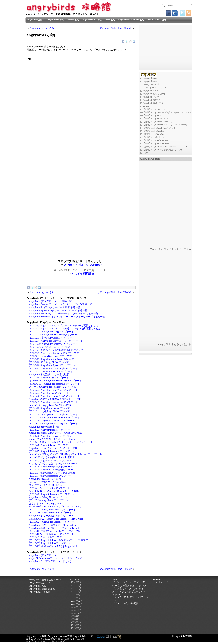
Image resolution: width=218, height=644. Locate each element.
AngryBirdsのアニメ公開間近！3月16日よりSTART (56, 399)
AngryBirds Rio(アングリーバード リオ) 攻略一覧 (55, 307)
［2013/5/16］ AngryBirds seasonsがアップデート (54, 384)
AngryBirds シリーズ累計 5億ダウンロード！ (52, 516)
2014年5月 (76, 589)
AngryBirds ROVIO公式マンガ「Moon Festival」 (54, 525)
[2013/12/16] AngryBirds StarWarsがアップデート (54, 335)
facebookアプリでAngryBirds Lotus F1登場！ (52, 457)
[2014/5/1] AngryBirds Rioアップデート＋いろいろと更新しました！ (65, 325)
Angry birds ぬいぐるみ (42, 28)
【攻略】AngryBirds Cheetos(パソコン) (160, 118)
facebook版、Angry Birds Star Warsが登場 (50, 405)
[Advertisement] (54, 236)
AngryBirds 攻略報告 (152, 100)
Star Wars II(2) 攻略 (157, 20)
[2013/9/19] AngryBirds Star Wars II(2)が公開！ (53, 359)
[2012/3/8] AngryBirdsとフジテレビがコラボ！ (53, 473)
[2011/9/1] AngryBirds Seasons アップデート (51, 534)
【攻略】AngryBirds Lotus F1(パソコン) (161, 128)
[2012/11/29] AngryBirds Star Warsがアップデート (54, 418)
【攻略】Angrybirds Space (154, 137)
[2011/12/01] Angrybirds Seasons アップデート (52, 510)
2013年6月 (76, 616)
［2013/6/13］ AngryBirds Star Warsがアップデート (55, 381)
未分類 (146, 153)
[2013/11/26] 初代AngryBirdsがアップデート (52, 347)
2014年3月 (76, 595)
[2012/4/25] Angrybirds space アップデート (51, 467)
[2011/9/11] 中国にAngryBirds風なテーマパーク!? (54, 531)
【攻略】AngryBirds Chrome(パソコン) (160, 122)
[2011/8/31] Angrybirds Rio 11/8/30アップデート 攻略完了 (58, 540)
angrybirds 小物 (153, 84)
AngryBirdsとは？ (36, 20)
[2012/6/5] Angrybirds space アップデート (50, 460)
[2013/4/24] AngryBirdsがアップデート (49, 393)
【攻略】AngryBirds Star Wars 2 (157, 143)
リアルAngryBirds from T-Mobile (115, 28)
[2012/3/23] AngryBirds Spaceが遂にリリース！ (53, 470)
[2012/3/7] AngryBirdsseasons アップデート (51, 476)
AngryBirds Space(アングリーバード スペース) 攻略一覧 (58, 310)
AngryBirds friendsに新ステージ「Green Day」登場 (55, 433)
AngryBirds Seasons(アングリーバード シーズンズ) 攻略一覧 (60, 304)
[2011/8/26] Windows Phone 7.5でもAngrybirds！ (53, 546)
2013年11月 (77, 604)
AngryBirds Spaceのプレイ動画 (45, 479)
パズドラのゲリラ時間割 (125, 604)
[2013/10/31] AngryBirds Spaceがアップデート (53, 356)
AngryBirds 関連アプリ (153, 103)
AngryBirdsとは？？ (40, 583)
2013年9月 (76, 607)
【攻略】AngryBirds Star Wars (156, 140)
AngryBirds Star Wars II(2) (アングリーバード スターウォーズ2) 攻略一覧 (67, 317)
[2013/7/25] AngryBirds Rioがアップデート (51, 372)
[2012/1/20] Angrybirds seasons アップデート (52, 494)
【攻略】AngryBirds (152, 115)
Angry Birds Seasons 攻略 (42, 589)
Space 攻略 (110, 20)
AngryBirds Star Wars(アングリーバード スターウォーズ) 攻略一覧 (64, 314)
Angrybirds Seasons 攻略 (60, 636)
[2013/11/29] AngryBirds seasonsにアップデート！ (54, 344)
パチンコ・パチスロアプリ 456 (129, 582)
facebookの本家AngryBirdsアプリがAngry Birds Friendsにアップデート (65, 454)
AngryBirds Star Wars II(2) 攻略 (44, 639)
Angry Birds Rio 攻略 (40, 592)
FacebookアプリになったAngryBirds (48, 482)
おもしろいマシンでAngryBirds (45, 503)
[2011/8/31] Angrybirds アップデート (48, 537)
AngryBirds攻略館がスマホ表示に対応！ (50, 375)
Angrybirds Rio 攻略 (92, 20)
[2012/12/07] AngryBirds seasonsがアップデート (53, 414)
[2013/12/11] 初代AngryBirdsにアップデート (52, 338)
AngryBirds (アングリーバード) (45, 555)
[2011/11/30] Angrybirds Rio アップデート (50, 513)
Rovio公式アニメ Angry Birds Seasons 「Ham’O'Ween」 (57, 519)
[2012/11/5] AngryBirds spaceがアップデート (52, 421)
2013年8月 (76, 610)
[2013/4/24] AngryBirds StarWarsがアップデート (53, 390)
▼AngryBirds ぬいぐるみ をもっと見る (170, 249)
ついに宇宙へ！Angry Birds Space (46, 485)
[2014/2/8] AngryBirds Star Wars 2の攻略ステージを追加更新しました (65, 329)
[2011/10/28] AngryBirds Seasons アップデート (53, 522)
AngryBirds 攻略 (56, 20)
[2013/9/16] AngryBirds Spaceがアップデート (52, 365)
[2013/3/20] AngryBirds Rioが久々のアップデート (54, 396)
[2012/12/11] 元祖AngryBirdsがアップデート (52, 411)
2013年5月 (76, 619)
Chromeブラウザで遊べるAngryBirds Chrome (52, 439)
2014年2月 (76, 598)
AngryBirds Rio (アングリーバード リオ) (50, 561)
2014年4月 (76, 592)
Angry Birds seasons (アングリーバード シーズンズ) (56, 558)
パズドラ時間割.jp (83, 274)
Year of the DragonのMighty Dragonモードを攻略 (54, 491)
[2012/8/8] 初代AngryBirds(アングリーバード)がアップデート (61, 442)
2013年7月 (76, 613)
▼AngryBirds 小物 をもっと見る (174, 344)
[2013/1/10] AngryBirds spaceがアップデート (52, 408)
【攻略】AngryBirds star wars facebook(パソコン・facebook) (169, 147)
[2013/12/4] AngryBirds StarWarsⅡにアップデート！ (56, 341)
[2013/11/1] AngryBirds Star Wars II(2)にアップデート (56, 353)
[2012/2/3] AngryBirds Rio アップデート (49, 488)
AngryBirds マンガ (151, 97)
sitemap (146, 106)
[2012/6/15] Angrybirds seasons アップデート (52, 451)
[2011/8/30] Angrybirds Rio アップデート (50, 543)
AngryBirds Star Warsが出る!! (44, 427)
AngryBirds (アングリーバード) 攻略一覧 (50, 301)
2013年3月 (76, 625)
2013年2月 (76, 628)
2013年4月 (76, 622)
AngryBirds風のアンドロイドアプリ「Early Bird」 (55, 528)
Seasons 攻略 (73, 20)
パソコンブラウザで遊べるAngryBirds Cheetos (53, 464)
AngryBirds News (150, 91)
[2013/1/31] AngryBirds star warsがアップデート (53, 402)
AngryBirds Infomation (153, 78)
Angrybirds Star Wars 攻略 (131, 20)
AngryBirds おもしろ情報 (154, 94)
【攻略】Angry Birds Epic (154, 109)
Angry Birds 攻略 (38, 586)
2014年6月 (76, 585)
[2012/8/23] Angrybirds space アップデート (51, 430)
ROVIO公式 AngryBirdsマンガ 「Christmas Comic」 (56, 507)
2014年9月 (76, 582)
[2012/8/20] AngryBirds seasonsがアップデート (53, 436)
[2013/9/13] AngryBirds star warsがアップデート (53, 368)
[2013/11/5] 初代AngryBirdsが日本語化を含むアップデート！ (61, 350)
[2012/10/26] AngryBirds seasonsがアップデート (53, 424)
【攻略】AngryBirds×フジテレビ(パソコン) (162, 150)
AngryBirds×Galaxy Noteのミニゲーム (48, 497)
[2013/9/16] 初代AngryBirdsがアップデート (51, 362)
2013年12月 (77, 601)
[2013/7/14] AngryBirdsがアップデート (49, 378)
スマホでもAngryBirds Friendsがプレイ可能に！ (54, 387)
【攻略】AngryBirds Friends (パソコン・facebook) (165, 125)
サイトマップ (161, 582)
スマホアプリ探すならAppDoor (83, 265)
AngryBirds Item (150, 81)
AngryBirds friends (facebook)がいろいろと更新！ (54, 448)
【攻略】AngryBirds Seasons (155, 134)
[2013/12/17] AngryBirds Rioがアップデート (51, 332)
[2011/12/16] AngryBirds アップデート (49, 500)
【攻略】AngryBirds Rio (154, 131)
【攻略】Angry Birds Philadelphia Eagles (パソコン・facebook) (170, 112)
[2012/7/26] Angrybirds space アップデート (51, 445)
